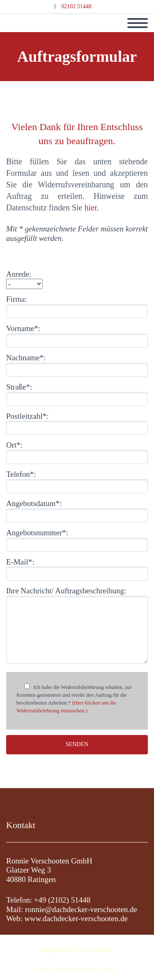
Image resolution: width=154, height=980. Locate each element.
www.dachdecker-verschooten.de (76, 918)
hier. (92, 208)
